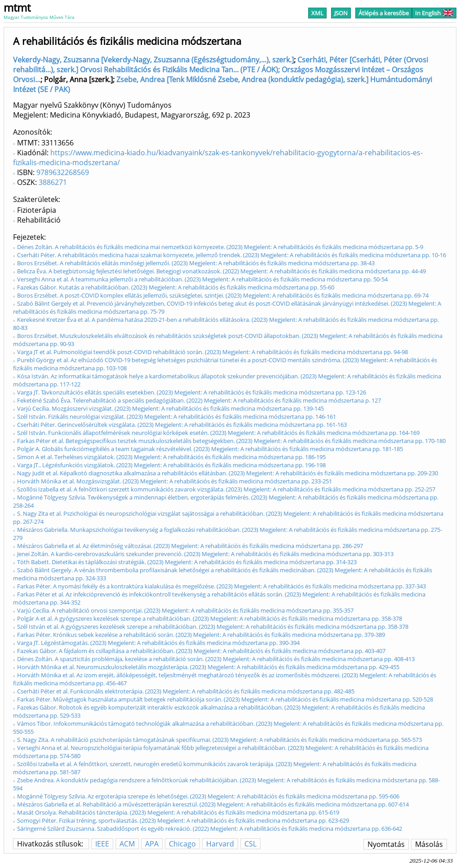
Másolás (429, 844)
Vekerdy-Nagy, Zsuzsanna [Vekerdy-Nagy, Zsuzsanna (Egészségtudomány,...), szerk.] (153, 60)
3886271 (53, 182)
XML (317, 13)
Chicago (182, 844)
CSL (250, 844)
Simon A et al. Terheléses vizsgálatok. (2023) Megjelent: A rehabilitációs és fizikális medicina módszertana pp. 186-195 (171, 457)
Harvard (220, 844)
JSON (341, 13)
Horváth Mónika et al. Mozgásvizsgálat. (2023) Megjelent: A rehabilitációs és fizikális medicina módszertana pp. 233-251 (175, 481)
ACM (127, 844)
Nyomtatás (386, 844)
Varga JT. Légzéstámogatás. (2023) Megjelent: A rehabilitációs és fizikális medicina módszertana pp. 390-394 (158, 643)
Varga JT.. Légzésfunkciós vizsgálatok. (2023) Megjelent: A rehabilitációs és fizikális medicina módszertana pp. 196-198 (171, 465)
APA (152, 844)
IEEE (102, 844)
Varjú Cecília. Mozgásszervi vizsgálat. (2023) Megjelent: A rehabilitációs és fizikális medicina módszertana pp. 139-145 (170, 408)
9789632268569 (63, 172)
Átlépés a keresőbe (384, 13)
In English (434, 13)
